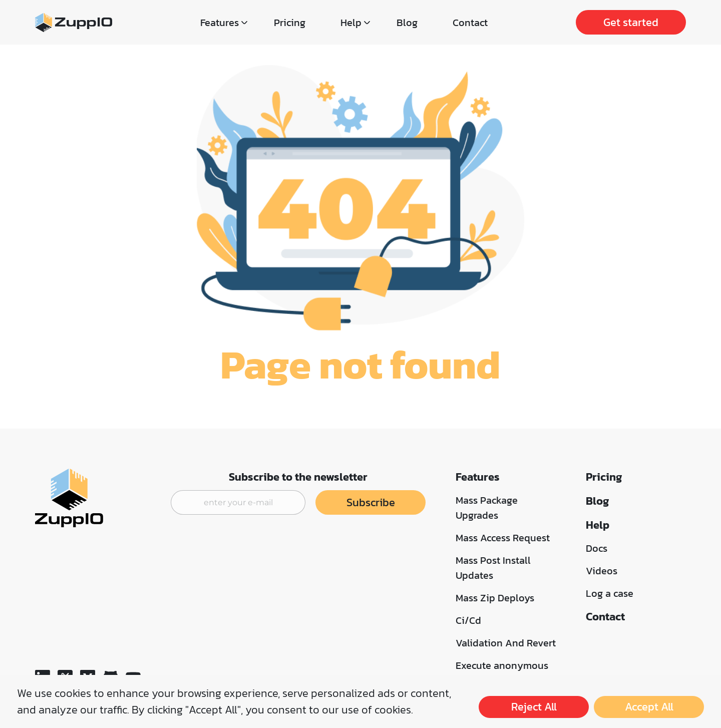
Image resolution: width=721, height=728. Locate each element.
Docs (597, 548)
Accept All (649, 707)
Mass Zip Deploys (495, 598)
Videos (602, 571)
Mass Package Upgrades (487, 508)
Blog (407, 23)
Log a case (610, 593)
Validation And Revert (506, 643)
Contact (470, 23)
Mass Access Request (503, 538)
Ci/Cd (468, 620)
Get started (631, 22)
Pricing (290, 23)
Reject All (534, 707)
